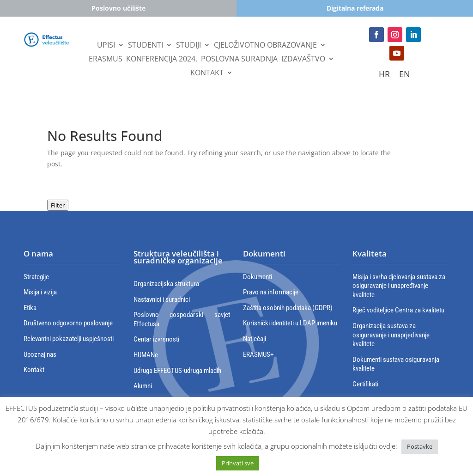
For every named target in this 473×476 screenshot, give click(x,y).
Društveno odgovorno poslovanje (68, 323)
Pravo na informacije (271, 292)
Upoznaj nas (40, 354)
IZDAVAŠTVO (303, 60)
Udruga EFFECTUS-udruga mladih (177, 371)
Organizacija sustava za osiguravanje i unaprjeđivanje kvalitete (391, 335)
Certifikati (365, 384)
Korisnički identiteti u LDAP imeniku (290, 323)
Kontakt (207, 73)
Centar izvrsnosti (156, 339)
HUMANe (146, 355)
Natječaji (255, 339)
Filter (58, 205)
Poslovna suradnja (239, 60)
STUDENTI (146, 46)
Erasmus (106, 60)
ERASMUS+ (258, 354)
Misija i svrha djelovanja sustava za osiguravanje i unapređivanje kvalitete (399, 286)
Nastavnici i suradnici (162, 299)
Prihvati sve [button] (238, 463)
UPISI (106, 46)
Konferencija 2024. (162, 60)
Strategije (36, 277)
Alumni (143, 386)
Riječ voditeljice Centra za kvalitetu (398, 310)
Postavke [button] (420, 446)
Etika (30, 308)
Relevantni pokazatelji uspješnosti (69, 339)
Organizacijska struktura (166, 284)
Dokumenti (258, 277)
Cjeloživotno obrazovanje (265, 46)
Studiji (188, 46)
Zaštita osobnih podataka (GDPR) (288, 308)
